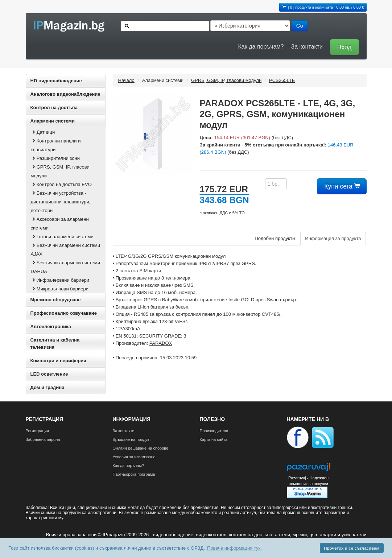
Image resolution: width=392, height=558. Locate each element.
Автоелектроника (51, 326)
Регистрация (37, 431)
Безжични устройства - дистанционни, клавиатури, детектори (61, 202)
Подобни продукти (275, 238)
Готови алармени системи (62, 237)
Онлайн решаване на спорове (141, 448)
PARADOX (161, 343)
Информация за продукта (333, 238)
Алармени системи (53, 121)
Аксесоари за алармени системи (60, 224)
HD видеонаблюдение (56, 81)
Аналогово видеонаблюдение (65, 94)
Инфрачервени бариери (60, 280)
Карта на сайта (214, 439)
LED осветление (49, 374)
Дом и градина (48, 387)
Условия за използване (134, 457)
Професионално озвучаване (64, 313)
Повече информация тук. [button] (234, 548)
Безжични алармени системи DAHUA (65, 267)
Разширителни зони (55, 158)
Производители (214, 431)
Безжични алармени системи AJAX (65, 250)
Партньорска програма (134, 474)
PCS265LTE (282, 80)
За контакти (307, 47)
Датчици (43, 132)
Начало (126, 80)
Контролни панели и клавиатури (56, 145)
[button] (343, 47)
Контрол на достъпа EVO (61, 184)
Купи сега (342, 186)
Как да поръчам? (261, 47)
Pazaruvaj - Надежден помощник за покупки (308, 481)
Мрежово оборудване (56, 300)
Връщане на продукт (132, 439)
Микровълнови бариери (60, 289)
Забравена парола (43, 439)
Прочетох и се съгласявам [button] (352, 548)
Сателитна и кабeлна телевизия (55, 344)
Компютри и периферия (58, 361)
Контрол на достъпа (54, 108)
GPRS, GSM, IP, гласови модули (60, 171)
